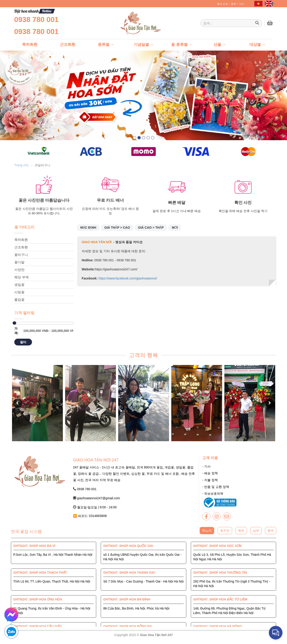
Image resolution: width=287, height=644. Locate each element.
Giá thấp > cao (117, 231)
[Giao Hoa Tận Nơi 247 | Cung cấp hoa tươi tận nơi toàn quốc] (231, 23)
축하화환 (21, 243)
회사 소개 (222, 4)
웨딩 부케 (22, 280)
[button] (135, 138)
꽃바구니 (21, 258)
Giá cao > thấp (151, 231)
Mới (175, 231)
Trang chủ (22, 169)
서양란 (19, 273)
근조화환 (21, 251)
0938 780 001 (37, 20)
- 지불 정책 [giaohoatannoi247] (210, 484)
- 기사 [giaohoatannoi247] (207, 470)
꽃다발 (19, 266)
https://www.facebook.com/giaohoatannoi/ (127, 282)
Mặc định (88, 231)
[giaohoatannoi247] (130, 23)
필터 (23, 345)
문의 (233, 4)
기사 (241, 4)
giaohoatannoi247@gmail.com (97, 502)
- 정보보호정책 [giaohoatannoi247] (213, 497)
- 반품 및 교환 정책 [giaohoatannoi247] (216, 490)
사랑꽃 (19, 295)
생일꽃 (19, 288)
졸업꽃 (19, 303)
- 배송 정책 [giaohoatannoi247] (210, 477)
